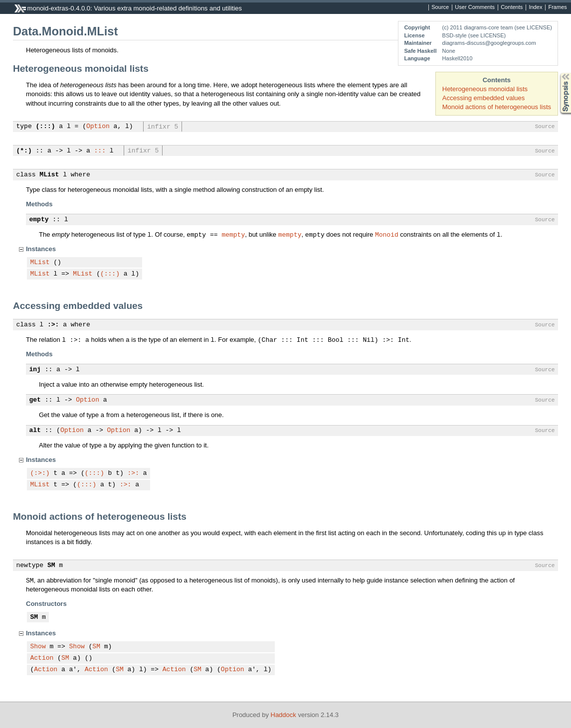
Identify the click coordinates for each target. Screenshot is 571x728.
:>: (53, 325)
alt (35, 431)
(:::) (46, 127)
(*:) (24, 151)
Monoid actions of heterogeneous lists (497, 107)
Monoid (387, 234)
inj (35, 370)
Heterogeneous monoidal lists (485, 89)
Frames (557, 7)
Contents (512, 7)
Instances (41, 249)
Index (535, 7)
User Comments (475, 7)
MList (49, 175)
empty (39, 220)
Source (440, 7)
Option (98, 127)
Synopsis (558, 73)
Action (42, 658)
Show (38, 647)
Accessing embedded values (484, 98)
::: (100, 151)
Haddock (284, 715)
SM (51, 566)
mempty (233, 234)
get (35, 400)
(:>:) (40, 473)
